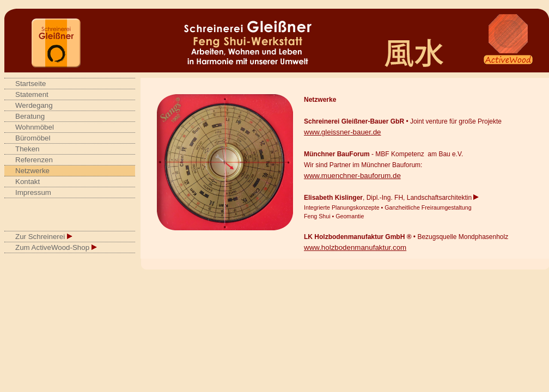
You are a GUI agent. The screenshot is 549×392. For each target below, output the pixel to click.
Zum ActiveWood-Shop (56, 247)
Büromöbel (33, 138)
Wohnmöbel (35, 127)
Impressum (33, 192)
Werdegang (34, 105)
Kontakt (28, 182)
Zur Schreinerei (44, 237)
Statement (32, 94)
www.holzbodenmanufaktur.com (355, 247)
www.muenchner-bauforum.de (352, 176)
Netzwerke (32, 171)
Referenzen (34, 160)
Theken (27, 149)
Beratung (30, 116)
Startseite (30, 84)
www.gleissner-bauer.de (343, 132)
